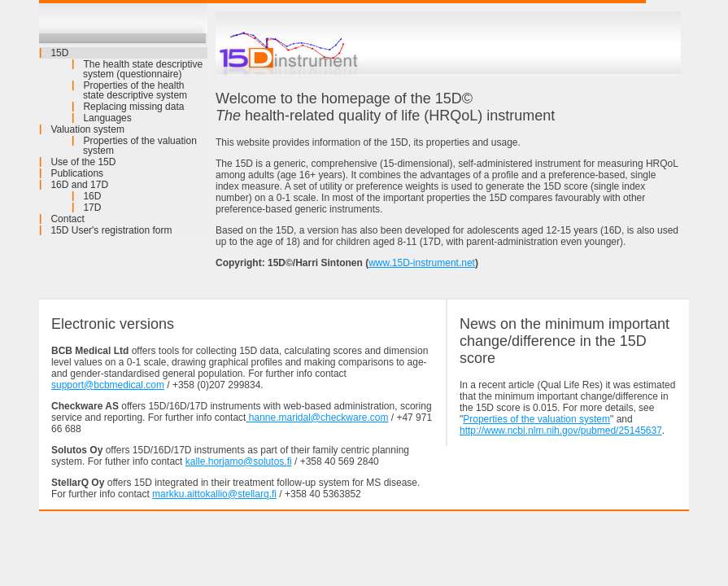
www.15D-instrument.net (422, 263)
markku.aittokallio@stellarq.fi (214, 494)
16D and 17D (79, 185)
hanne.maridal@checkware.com (317, 418)
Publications (77, 173)
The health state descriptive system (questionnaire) (143, 69)
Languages (107, 118)
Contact (67, 219)
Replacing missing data (133, 107)
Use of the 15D (83, 162)
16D (92, 196)
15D (59, 53)
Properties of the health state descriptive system (135, 90)
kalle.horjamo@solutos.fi (239, 461)
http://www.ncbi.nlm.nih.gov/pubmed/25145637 (561, 431)
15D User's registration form (111, 230)
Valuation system (87, 129)
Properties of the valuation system (140, 146)
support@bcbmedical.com (108, 385)
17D (92, 208)
